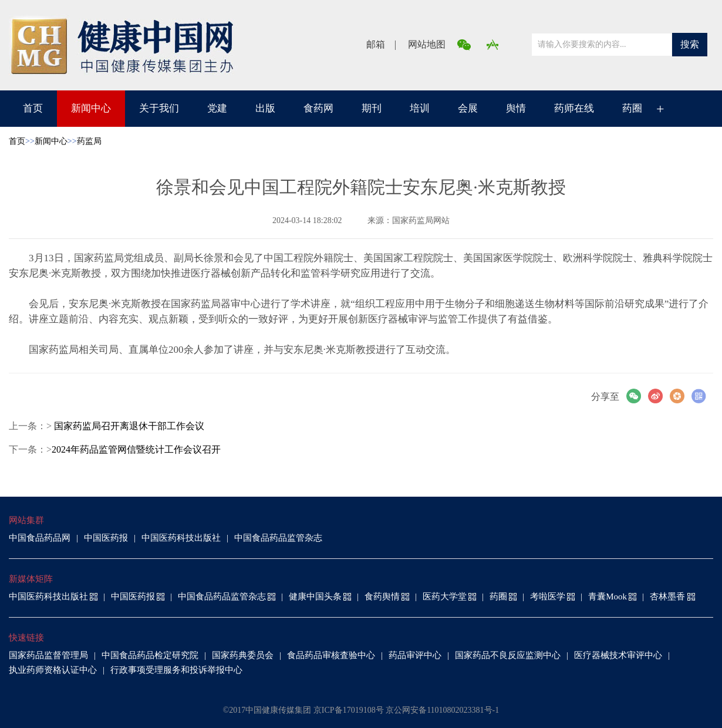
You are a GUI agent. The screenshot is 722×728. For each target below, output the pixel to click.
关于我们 (159, 108)
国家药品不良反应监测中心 (508, 655)
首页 (33, 108)
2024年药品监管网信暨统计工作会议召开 (136, 449)
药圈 (632, 108)
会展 (468, 108)
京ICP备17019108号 (349, 710)
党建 (217, 108)
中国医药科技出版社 (181, 538)
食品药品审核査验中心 (331, 655)
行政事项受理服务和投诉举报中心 (176, 670)
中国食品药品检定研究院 (150, 655)
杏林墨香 (667, 596)
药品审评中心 (415, 655)
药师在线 (574, 108)
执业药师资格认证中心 (53, 670)
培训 (420, 108)
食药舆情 (382, 596)
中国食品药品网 (40, 538)
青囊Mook (608, 596)
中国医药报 (106, 538)
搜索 (690, 44)
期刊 (372, 108)
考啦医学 (548, 596)
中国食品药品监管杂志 (278, 538)
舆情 (516, 108)
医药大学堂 (445, 596)
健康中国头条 (315, 596)
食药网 (318, 108)
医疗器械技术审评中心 (618, 655)
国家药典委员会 (243, 655)
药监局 (89, 141)
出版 (265, 108)
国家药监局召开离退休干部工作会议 (128, 426)
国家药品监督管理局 (48, 655)
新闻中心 (91, 108)
